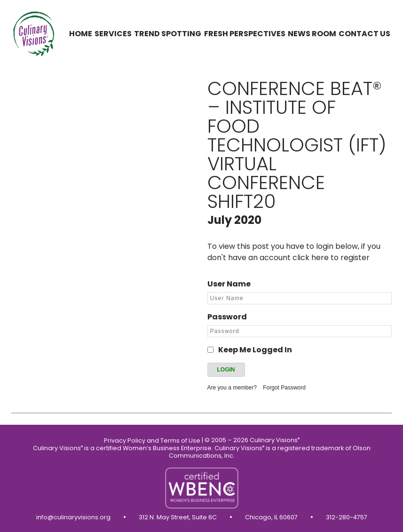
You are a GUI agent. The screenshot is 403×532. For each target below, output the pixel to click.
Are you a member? (232, 388)
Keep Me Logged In (255, 350)
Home (81, 34)
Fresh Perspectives (245, 34)
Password (227, 317)
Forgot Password (284, 388)
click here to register (331, 258)
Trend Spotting (168, 34)
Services (113, 34)
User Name (229, 284)
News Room (312, 34)
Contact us (364, 34)
